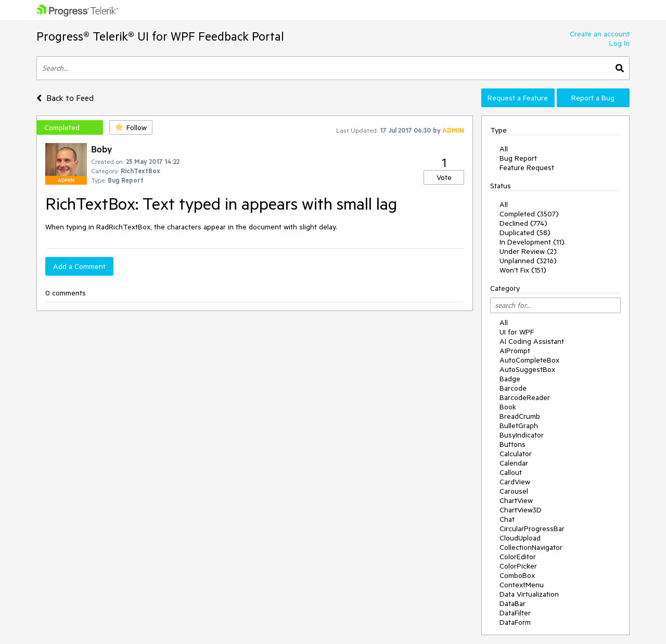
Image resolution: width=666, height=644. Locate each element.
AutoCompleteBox (529, 360)
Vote (444, 177)
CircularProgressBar (532, 529)
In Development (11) (532, 242)
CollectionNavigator (531, 547)
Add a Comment (79, 266)
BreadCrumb (520, 416)
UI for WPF (517, 332)
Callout (511, 472)
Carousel (514, 491)
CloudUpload (520, 538)
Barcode (513, 388)
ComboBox (517, 575)
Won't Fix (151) (523, 270)
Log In (619, 43)
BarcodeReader (525, 397)
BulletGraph (519, 426)
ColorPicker (518, 566)
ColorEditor (518, 557)
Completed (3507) (529, 214)
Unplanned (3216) (528, 261)
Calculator (516, 454)
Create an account (600, 34)
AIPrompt (515, 351)
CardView (515, 482)
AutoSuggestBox (527, 369)
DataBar (513, 603)
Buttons (513, 444)
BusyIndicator (522, 435)
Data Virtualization (529, 594)
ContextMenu (522, 585)
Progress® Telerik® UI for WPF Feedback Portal (160, 36)
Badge (510, 379)
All (504, 149)
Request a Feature (518, 98)
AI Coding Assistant (532, 341)
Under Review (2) (528, 251)
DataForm (515, 622)
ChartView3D (521, 510)
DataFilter (515, 613)
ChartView (516, 500)
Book (508, 407)
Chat (507, 519)
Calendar (514, 463)
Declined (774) (523, 223)
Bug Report (518, 158)
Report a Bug (593, 98)
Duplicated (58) (525, 233)
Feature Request (527, 168)
